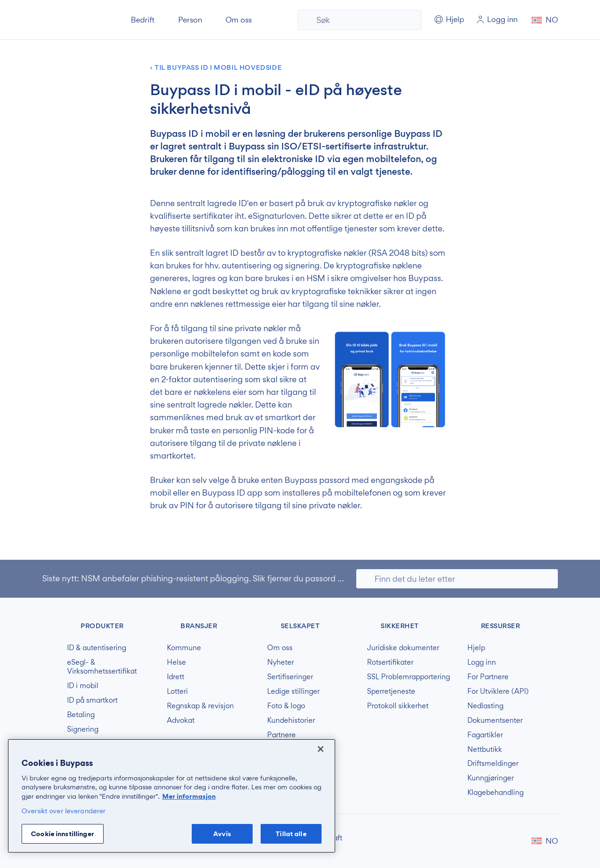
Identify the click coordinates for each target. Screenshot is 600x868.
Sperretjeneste (391, 691)
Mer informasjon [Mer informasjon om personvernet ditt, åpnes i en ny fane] (189, 796)
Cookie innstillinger (63, 834)
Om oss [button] (239, 20)
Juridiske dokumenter (403, 648)
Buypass (50, 624)
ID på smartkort (92, 700)
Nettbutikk (485, 749)
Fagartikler (485, 735)
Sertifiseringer (290, 677)
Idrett (176, 677)
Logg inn (482, 662)
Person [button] (190, 20)
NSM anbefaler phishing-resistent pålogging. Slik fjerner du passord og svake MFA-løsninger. (255, 578)
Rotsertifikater (390, 662)
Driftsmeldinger (493, 764)
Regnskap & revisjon (200, 706)
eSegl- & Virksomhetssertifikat (102, 667)
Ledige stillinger (293, 691)
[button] (545, 20)
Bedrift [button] (143, 20)
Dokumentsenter (495, 720)
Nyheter (281, 662)
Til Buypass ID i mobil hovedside (218, 68)
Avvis (222, 834)
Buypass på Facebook (502, 841)
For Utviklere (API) (498, 691)
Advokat (181, 720)
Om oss (280, 648)
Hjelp (476, 648)
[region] (172, 796)
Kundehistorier (291, 720)
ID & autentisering (97, 648)
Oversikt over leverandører (64, 811)
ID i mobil (83, 686)
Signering (83, 729)
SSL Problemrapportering (409, 677)
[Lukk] (321, 749)
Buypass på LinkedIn (517, 841)
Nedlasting (485, 706)
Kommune (184, 648)
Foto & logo (286, 706)
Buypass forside (74, 20)
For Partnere (488, 677)
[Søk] (360, 20)
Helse (176, 662)
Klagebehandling (495, 793)
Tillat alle (291, 834)
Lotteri (177, 691)
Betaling (81, 715)
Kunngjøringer (491, 778)
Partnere (281, 735)
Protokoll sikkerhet (398, 706)
